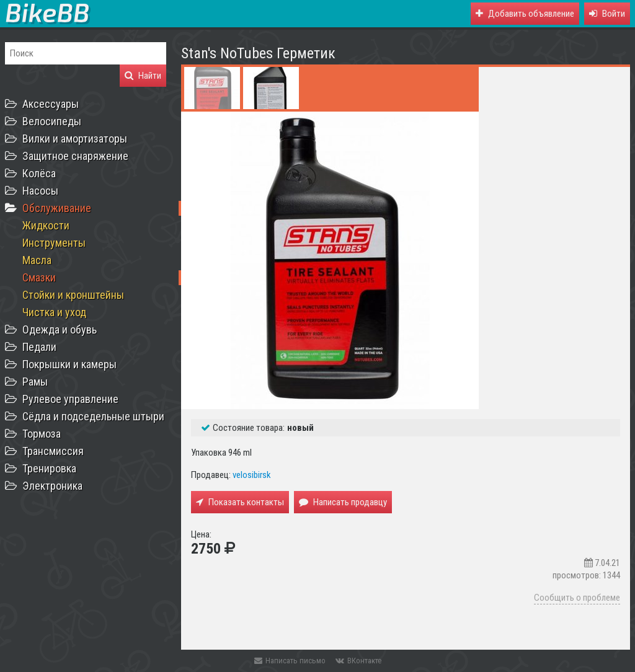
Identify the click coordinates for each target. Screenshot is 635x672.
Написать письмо (290, 661)
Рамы (35, 382)
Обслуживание (57, 208)
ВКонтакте (358, 661)
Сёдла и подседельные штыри (93, 416)
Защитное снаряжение (75, 156)
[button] (607, 14)
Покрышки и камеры (69, 364)
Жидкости (46, 225)
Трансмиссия (53, 451)
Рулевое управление (70, 399)
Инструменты (54, 243)
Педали (39, 347)
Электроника (52, 486)
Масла (37, 260)
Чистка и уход (54, 312)
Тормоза (42, 434)
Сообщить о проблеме (577, 598)
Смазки (39, 277)
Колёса (39, 173)
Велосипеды (52, 121)
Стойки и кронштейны (73, 295)
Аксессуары (51, 104)
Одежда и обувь (60, 329)
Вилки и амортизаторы (75, 139)
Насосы (40, 191)
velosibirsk (252, 475)
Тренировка (49, 468)
